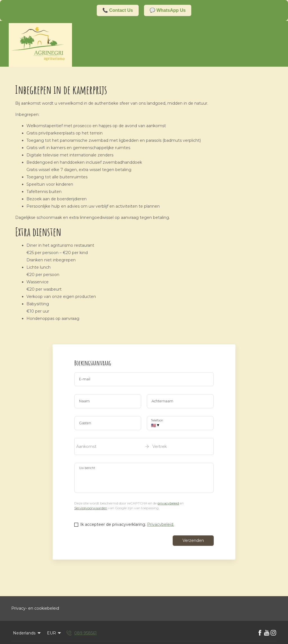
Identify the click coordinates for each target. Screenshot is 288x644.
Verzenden (193, 540)
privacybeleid (168, 503)
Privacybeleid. (161, 524)
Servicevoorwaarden (91, 508)
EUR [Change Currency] (55, 633)
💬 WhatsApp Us (168, 10)
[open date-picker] (144, 446)
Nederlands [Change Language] (27, 633)
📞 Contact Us (118, 10)
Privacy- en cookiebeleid (35, 608)
